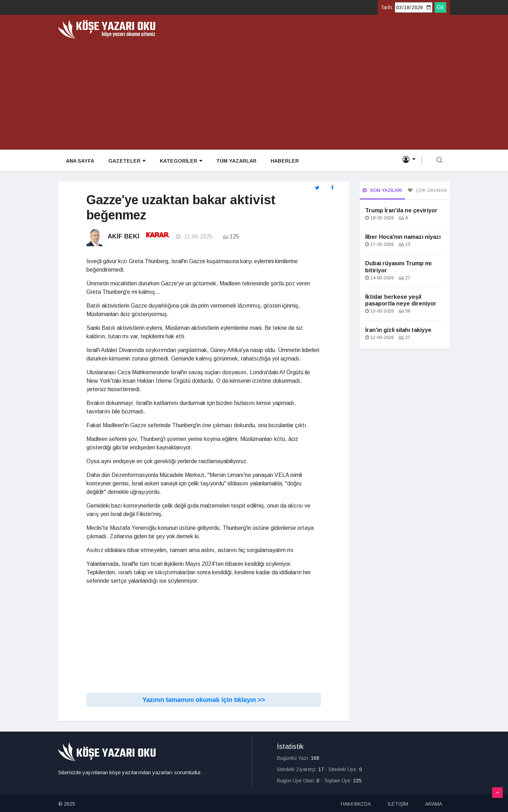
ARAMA (434, 802)
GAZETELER (126, 161)
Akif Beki (123, 236)
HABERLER (284, 161)
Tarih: (387, 7)
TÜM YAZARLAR (235, 161)
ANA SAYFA (79, 161)
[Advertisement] (254, 92)
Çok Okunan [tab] (427, 190)
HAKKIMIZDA (356, 802)
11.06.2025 (194, 237)
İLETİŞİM (398, 802)
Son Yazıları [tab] (382, 190)
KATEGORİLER (180, 161)
